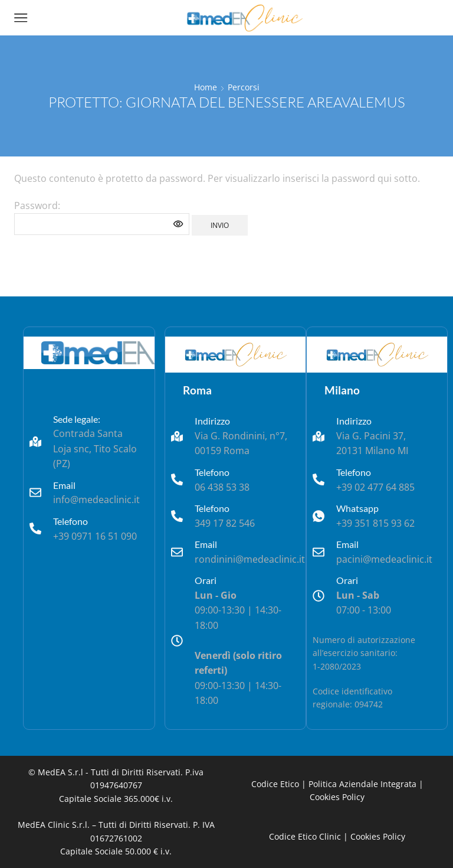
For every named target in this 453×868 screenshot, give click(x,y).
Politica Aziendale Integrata (362, 784)
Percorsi (244, 87)
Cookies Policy (337, 797)
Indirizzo (212, 421)
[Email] (35, 492)
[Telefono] (35, 528)
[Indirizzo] (177, 436)
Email (64, 485)
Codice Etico (275, 784)
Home (206, 87)
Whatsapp (357, 508)
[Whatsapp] (319, 516)
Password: (102, 217)
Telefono (70, 521)
